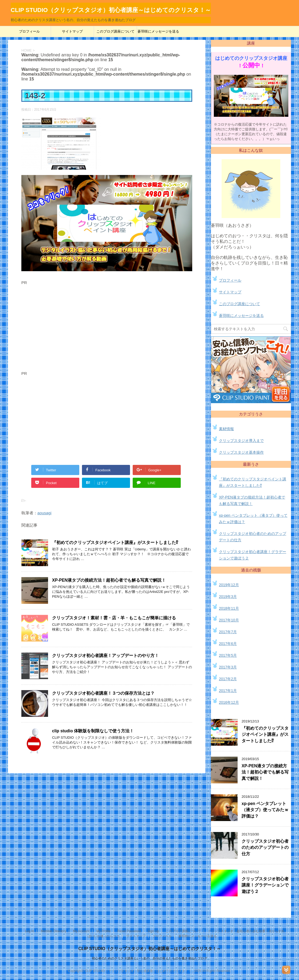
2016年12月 (229, 702)
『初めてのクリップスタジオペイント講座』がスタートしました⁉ (115, 542)
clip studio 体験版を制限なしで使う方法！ (93, 731)
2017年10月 (229, 620)
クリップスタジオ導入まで (241, 441)
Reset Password (129, 931)
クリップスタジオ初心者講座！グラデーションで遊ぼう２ (265, 885)
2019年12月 (229, 585)
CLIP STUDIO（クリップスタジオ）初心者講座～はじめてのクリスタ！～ (149, 949)
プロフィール (29, 31)
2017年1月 (228, 691)
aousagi (44, 513)
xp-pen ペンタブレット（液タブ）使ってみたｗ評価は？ (265, 810)
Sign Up (153, 931)
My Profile (103, 931)
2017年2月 (228, 679)
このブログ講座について (115, 31)
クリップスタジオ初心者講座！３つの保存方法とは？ (103, 693)
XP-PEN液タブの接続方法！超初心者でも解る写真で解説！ (109, 580)
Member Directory (54, 931)
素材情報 (226, 429)
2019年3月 (228, 597)
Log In (29, 931)
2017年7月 (228, 632)
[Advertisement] (66, 329)
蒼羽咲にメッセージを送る (158, 31)
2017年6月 (228, 644)
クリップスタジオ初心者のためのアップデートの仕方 (265, 847)
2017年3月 (228, 667)
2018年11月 (229, 608)
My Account (81, 931)
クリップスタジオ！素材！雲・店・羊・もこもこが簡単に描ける (114, 618)
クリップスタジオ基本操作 (241, 452)
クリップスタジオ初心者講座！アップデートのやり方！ (105, 656)
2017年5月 (228, 655)
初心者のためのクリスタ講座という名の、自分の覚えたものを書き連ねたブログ (149, 958)
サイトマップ (72, 31)
